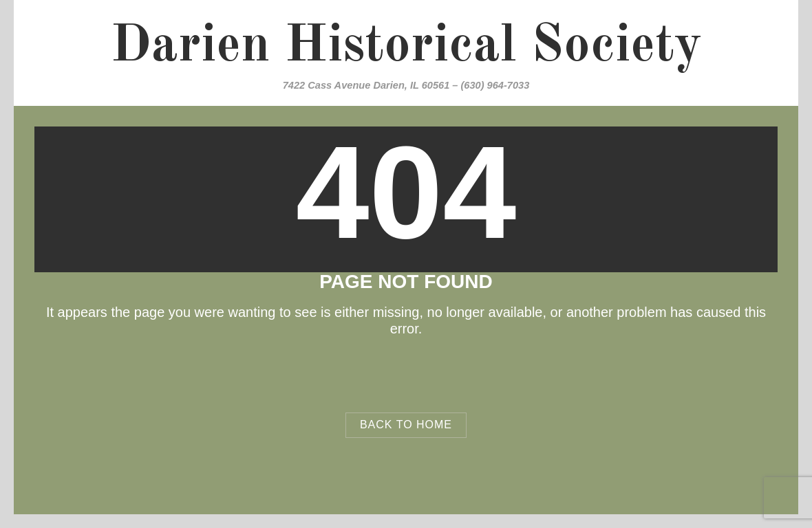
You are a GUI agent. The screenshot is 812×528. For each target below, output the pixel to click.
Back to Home (406, 425)
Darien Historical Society (406, 47)
